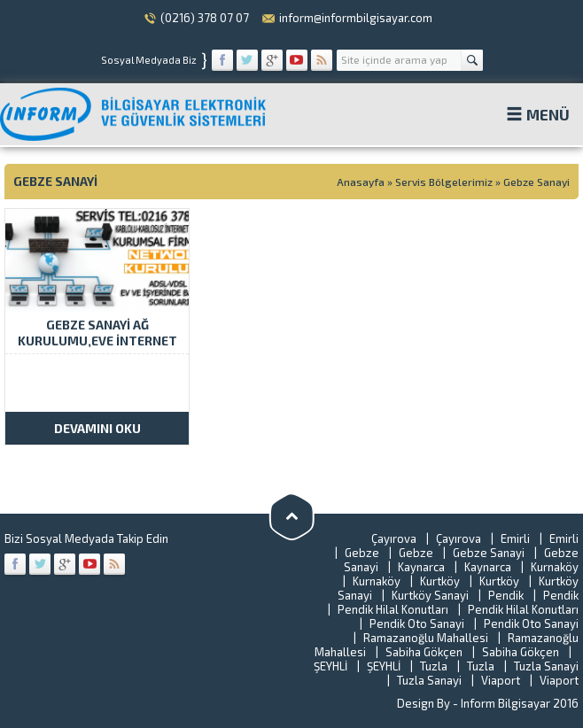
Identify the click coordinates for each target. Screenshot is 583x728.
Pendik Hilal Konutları (393, 609)
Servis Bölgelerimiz (444, 182)
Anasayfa (361, 182)
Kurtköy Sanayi (430, 595)
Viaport (501, 680)
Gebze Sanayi (489, 553)
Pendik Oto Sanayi (417, 623)
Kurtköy (440, 581)
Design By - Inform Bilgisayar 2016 (488, 703)
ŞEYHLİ (330, 666)
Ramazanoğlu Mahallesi (426, 638)
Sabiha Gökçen (424, 652)
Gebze (362, 553)
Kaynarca (421, 567)
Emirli (515, 538)
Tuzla (434, 666)
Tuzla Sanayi (546, 666)
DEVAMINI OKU (97, 428)
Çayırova (394, 538)
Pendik (506, 595)
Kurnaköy (555, 567)
